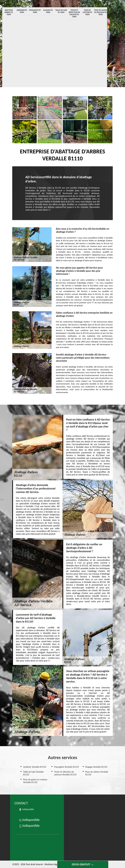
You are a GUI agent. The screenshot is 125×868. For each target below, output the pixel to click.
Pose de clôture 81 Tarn (87, 12)
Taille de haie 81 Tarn (61, 11)
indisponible (29, 820)
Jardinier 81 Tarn (22, 11)
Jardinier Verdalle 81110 (35, 767)
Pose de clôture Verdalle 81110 (97, 773)
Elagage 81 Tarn (48, 11)
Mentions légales (52, 864)
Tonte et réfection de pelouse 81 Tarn (74, 13)
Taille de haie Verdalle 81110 (33, 773)
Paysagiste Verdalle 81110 (66, 767)
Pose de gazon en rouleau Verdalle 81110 (35, 781)
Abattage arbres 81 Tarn (9, 12)
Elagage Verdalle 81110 (96, 767)
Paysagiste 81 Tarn (35, 11)
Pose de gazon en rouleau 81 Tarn (101, 12)
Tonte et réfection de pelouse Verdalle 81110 (65, 773)
